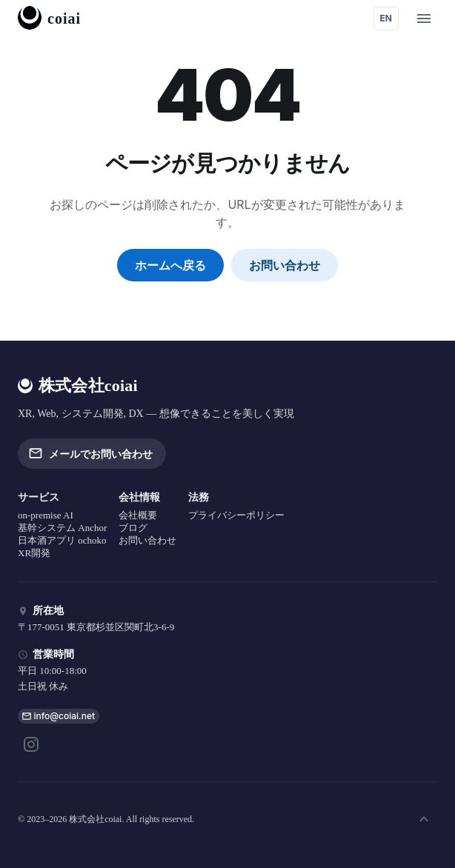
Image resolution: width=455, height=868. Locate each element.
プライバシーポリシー (236, 515)
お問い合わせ (285, 265)
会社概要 (138, 515)
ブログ (133, 528)
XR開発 (34, 553)
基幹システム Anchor (62, 528)
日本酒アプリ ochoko (62, 540)
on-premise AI (46, 515)
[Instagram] (31, 744)
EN (386, 18)
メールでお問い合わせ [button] (92, 453)
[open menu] (424, 19)
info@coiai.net (65, 716)
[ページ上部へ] (424, 819)
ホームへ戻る (170, 265)
